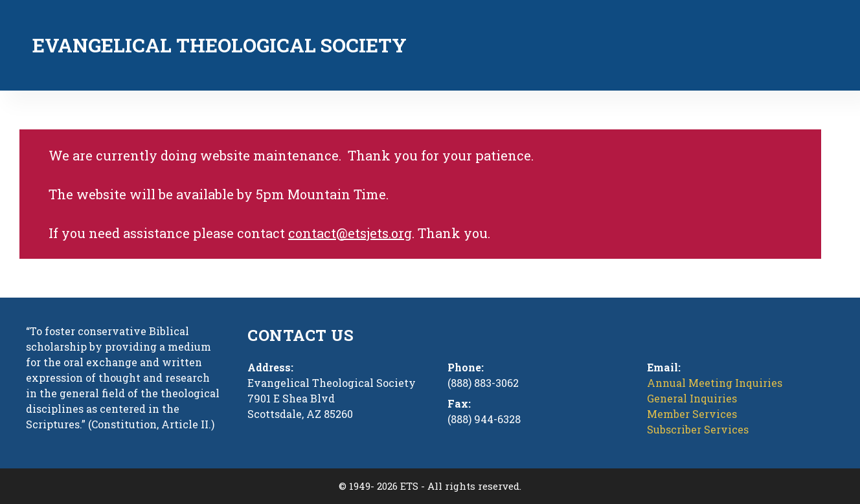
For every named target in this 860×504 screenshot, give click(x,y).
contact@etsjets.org (350, 233)
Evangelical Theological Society (220, 45)
